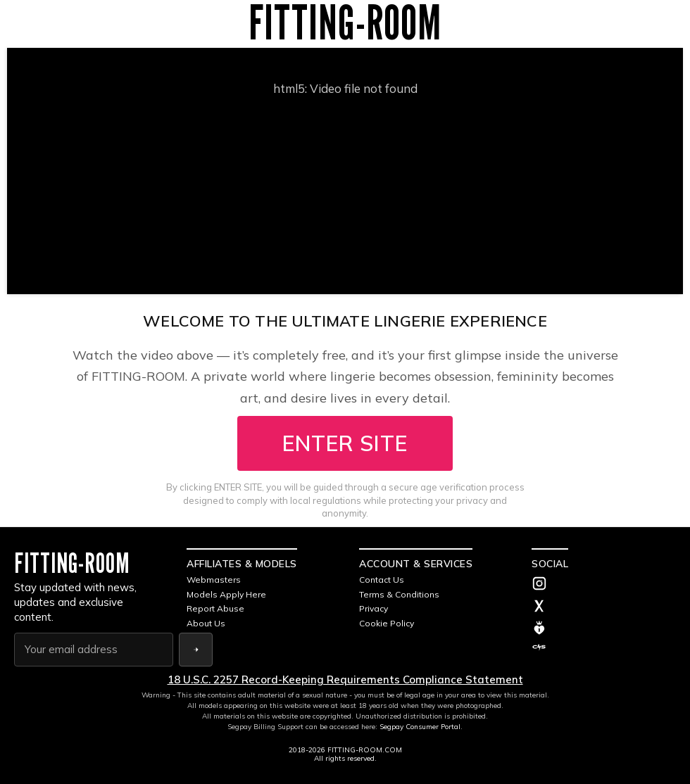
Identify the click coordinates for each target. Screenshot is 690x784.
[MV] (604, 628)
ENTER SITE (345, 443)
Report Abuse (215, 608)
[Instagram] (604, 585)
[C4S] (604, 647)
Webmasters (214, 580)
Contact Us (382, 580)
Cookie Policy (387, 623)
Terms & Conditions (399, 594)
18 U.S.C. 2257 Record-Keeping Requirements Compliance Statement (345, 679)
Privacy (374, 608)
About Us (206, 623)
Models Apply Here (226, 594)
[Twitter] (604, 607)
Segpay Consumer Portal (420, 727)
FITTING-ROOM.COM (365, 750)
